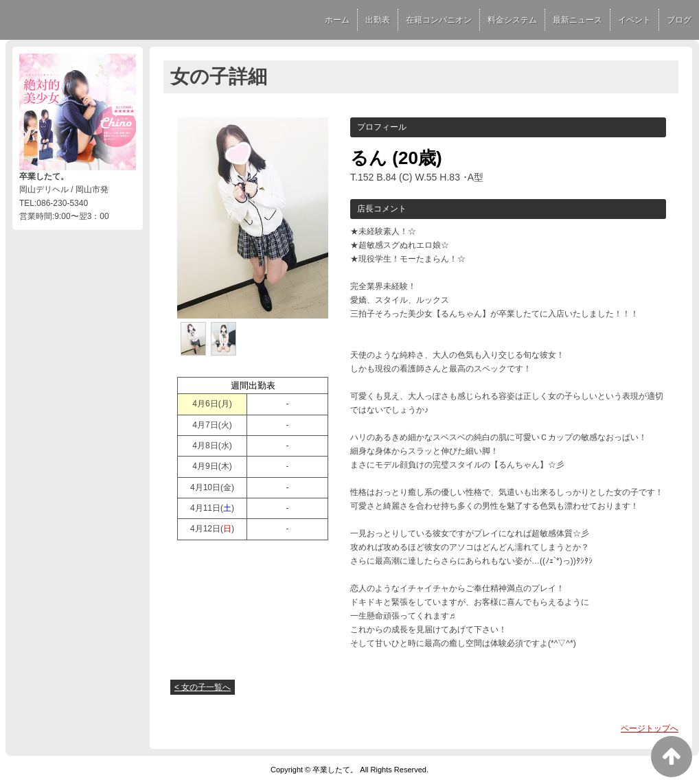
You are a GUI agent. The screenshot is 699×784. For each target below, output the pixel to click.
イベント (634, 20)
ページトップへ (650, 728)
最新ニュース (577, 20)
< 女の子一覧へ (203, 687)
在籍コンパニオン (439, 20)
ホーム (337, 20)
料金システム (512, 20)
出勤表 (378, 20)
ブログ (679, 20)
